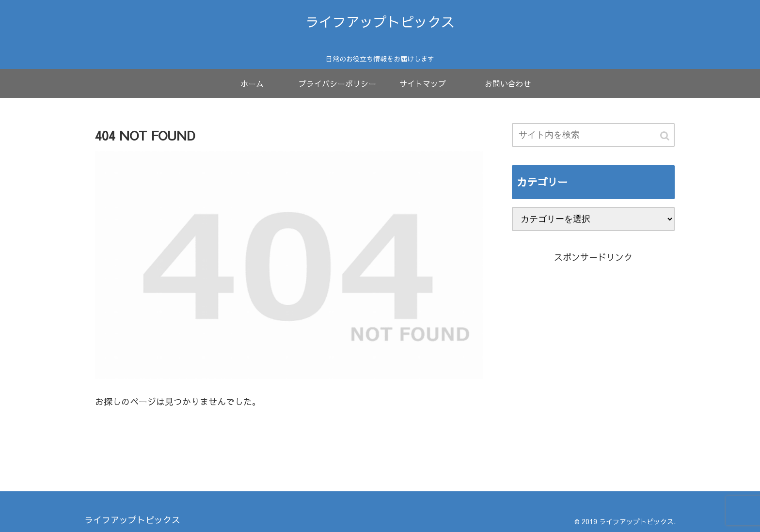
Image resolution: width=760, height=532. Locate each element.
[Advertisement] (593, 375)
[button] (665, 136)
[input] (593, 135)
